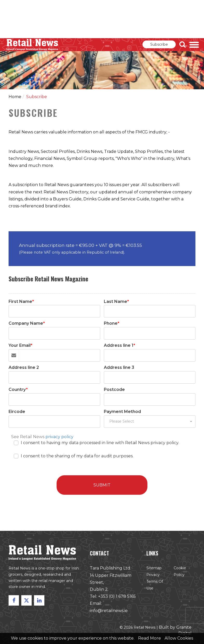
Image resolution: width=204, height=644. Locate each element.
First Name (21, 301)
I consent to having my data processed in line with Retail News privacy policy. (100, 442)
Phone (112, 323)
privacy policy (59, 437)
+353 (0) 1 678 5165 (116, 598)
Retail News (32, 45)
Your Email (21, 345)
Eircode (17, 412)
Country (18, 389)
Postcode (114, 389)
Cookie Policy (178, 574)
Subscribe (159, 44)
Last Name (116, 301)
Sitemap (152, 570)
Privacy (152, 577)
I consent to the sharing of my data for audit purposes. (77, 455)
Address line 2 (24, 367)
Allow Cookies (179, 638)
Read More (149, 638)
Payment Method (122, 412)
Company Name (27, 323)
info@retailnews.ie (108, 612)
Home (15, 97)
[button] (150, 422)
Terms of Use (153, 587)
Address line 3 (119, 367)
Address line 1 (120, 345)
